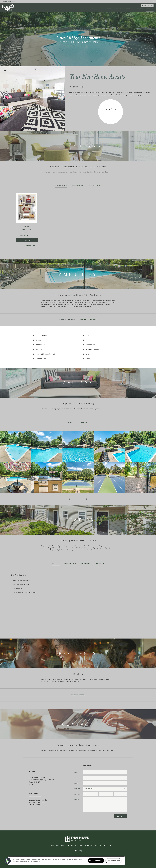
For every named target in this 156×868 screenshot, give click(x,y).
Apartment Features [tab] (67, 320)
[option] (27, 222)
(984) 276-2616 (9, 1)
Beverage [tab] (56, 563)
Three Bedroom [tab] (94, 186)
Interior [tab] (85, 422)
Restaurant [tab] (86, 563)
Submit (121, 816)
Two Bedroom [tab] (77, 186)
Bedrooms (77, 789)
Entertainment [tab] (71, 563)
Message (77, 800)
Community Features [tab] (89, 320)
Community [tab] (72, 422)
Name (76, 772)
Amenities (109, 9)
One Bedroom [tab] (61, 186)
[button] (8, 861)
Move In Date (78, 794)
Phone (76, 783)
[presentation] (94, 817)
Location (129, 9)
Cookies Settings (113, 861)
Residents (140, 9)
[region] (66, 861)
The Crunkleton (18, 588)
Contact (150, 9)
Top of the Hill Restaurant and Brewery (25, 593)
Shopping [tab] (100, 563)
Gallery (119, 9)
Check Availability (27, 245)
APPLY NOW (147, 5)
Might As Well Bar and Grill (21, 584)
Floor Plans (97, 9)
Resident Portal (78, 695)
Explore (111, 109)
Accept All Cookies (96, 861)
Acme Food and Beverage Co (22, 580)
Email (76, 778)
